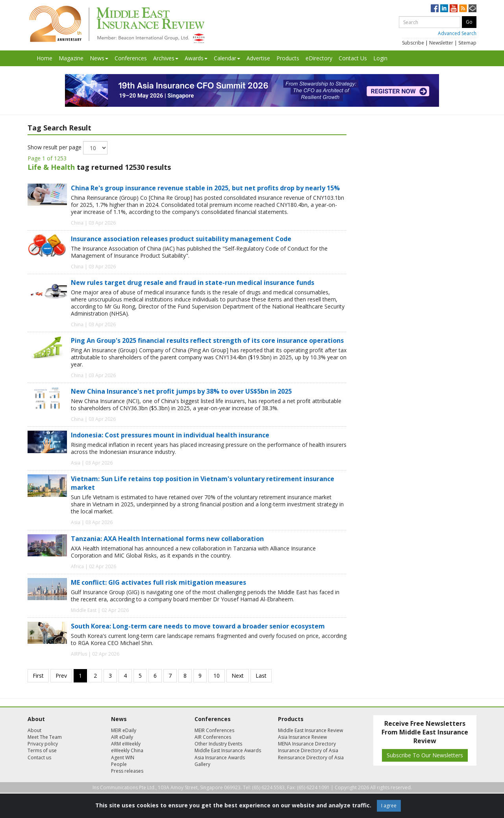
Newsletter (441, 43)
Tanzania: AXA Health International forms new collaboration (167, 539)
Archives (166, 58)
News (99, 58)
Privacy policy (43, 744)
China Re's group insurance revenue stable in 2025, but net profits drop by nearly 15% (205, 188)
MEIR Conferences (214, 730)
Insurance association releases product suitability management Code (181, 239)
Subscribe (413, 43)
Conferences (131, 58)
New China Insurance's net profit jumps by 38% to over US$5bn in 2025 (181, 391)
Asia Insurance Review (302, 737)
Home (44, 58)
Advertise (258, 58)
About (34, 730)
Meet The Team (45, 737)
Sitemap (467, 43)
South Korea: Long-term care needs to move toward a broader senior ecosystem (198, 626)
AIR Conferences (213, 737)
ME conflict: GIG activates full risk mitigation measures (158, 582)
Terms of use (42, 750)
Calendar (227, 58)
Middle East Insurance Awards (228, 750)
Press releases (127, 771)
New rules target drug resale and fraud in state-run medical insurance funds (193, 283)
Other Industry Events (218, 744)
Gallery (202, 764)
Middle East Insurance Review (310, 730)
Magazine (71, 58)
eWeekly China (127, 750)
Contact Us (353, 58)
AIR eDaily (122, 737)
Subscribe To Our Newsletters (425, 755)
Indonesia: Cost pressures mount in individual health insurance (170, 435)
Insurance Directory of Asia (308, 750)
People (119, 764)
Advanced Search (457, 33)
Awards (196, 58)
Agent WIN (123, 758)
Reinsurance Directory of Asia (311, 758)
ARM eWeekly (126, 744)
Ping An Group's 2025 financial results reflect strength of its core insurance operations (207, 340)
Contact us (39, 758)
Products (288, 58)
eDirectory (319, 58)
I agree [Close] (389, 806)
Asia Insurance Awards (220, 758)
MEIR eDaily (124, 730)
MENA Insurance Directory (307, 744)
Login (380, 58)
